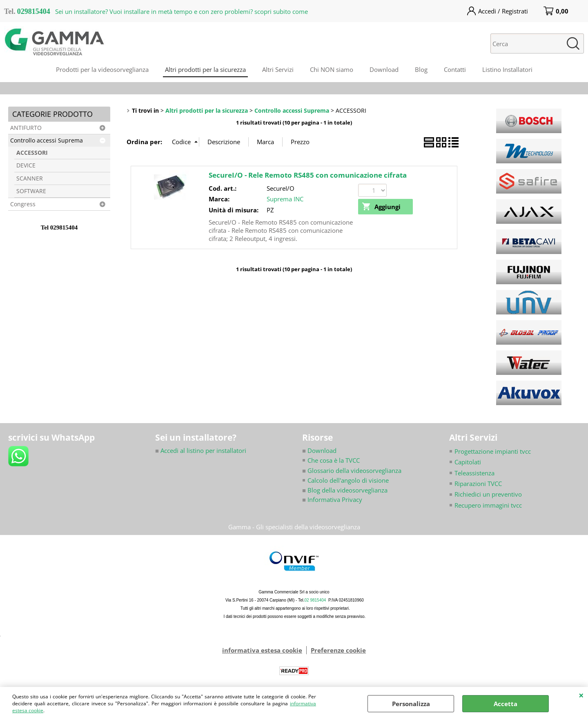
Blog (421, 69)
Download (384, 69)
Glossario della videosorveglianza (352, 470)
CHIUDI (581, 695)
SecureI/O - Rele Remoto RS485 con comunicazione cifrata (308, 175)
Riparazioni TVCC (478, 484)
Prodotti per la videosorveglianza (102, 69)
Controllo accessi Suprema (47, 140)
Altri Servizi (278, 69)
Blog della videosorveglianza (345, 490)
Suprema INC (285, 199)
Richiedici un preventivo (488, 495)
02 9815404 (315, 601)
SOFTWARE (31, 191)
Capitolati (468, 462)
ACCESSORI (32, 153)
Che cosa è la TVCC (334, 460)
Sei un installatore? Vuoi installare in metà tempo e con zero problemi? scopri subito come (182, 11)
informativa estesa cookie (262, 651)
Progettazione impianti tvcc (493, 451)
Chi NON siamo (332, 69)
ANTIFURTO (26, 128)
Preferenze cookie (338, 651)
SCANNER (30, 178)
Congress (23, 204)
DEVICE (26, 165)
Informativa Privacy (332, 499)
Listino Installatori (507, 69)
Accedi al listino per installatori (201, 450)
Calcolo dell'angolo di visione (348, 480)
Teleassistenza (474, 473)
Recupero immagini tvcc (488, 505)
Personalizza (411, 704)
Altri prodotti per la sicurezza (205, 69)
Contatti (455, 69)
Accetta (506, 704)
